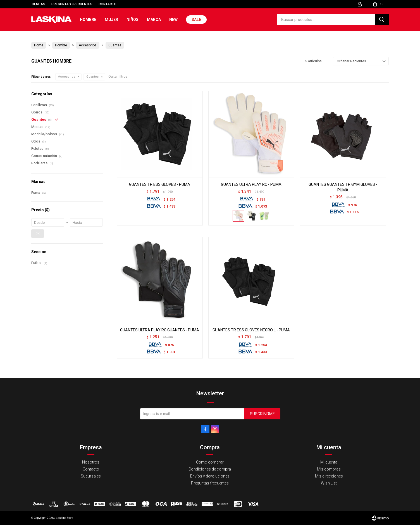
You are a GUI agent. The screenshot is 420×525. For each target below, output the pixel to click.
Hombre (88, 20)
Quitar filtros (118, 77)
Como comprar (210, 462)
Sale (196, 20)
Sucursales (91, 476)
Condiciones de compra (210, 469)
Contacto (108, 4)
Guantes (92, 77)
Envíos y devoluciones (210, 476)
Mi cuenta (329, 462)
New (173, 20)
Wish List (329, 483)
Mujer (111, 20)
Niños (133, 20)
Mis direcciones (329, 476)
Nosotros (91, 462)
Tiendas (38, 4)
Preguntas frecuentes (72, 4)
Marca (154, 20)
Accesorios (67, 77)
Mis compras (329, 469)
